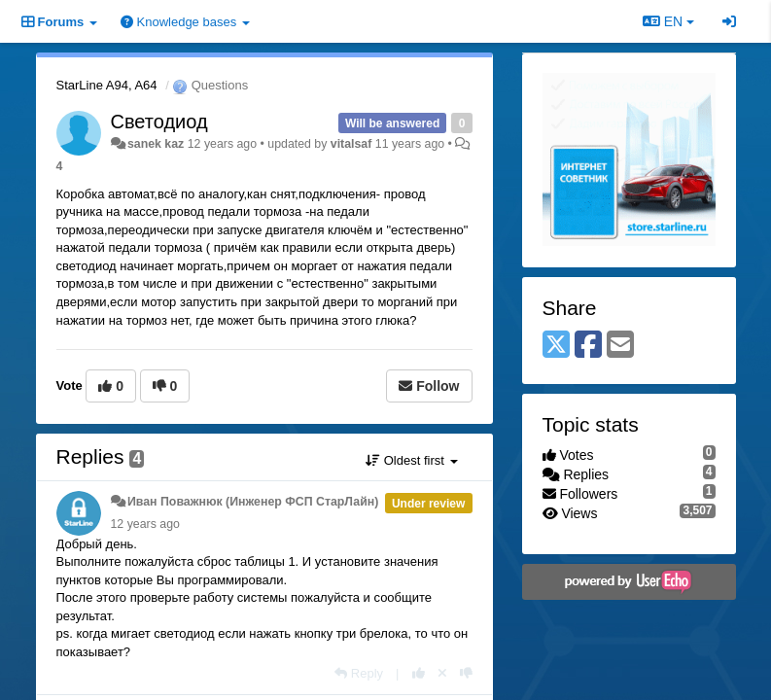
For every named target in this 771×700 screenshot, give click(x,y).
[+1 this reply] (419, 673)
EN (668, 21)
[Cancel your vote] (442, 673)
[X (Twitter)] (556, 346)
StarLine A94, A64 (107, 85)
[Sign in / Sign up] (729, 21)
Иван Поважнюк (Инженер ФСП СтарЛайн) (253, 502)
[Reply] (359, 673)
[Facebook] (588, 346)
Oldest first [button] (411, 460)
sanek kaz (156, 144)
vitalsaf (351, 144)
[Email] (620, 346)
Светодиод (159, 122)
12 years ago (145, 524)
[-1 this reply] (466, 673)
